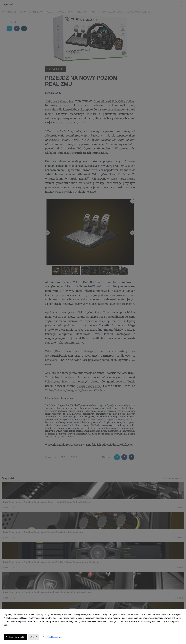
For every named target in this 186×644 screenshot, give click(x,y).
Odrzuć (34, 637)
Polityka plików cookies (53, 637)
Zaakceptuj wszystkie (15, 637)
